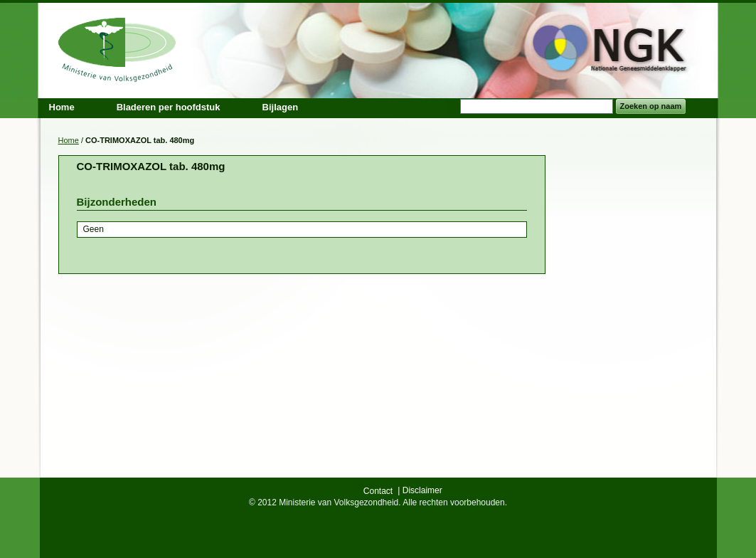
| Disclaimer (420, 490)
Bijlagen (281, 107)
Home (69, 140)
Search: (452, 106)
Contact (378, 491)
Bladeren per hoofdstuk (169, 107)
